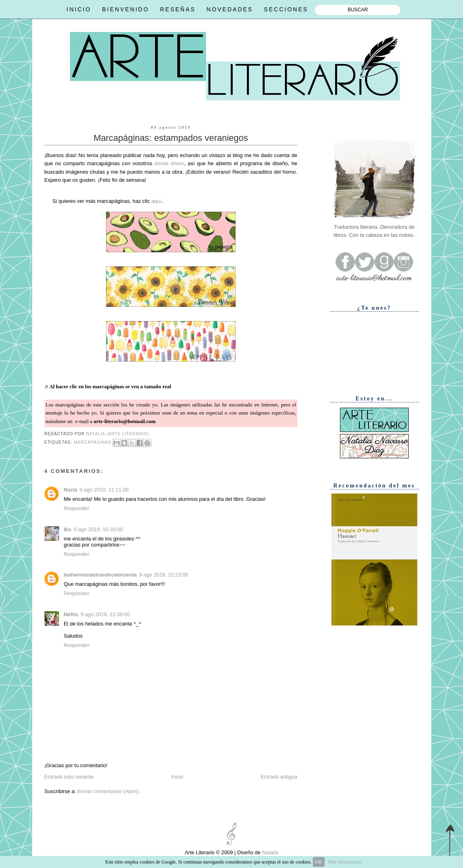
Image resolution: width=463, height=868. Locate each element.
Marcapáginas (92, 442)
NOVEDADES (230, 9)
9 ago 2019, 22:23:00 (164, 575)
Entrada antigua (279, 777)
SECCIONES (286, 9)
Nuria (71, 490)
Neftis (71, 614)
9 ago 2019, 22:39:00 (105, 614)
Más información (344, 862)
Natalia (270, 852)
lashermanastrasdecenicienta (100, 575)
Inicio (177, 777)
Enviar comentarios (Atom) (108, 791)
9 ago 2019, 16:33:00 (98, 529)
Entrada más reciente (69, 777)
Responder (77, 508)
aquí (156, 201)
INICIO (79, 9)
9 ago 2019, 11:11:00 (104, 490)
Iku (68, 529)
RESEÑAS (178, 9)
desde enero (169, 163)
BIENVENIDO (125, 9)
